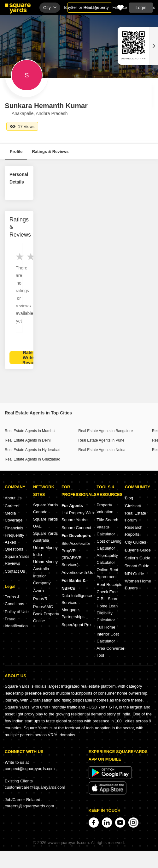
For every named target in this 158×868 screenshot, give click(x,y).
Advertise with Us (77, 573)
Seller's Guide (138, 558)
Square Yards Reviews (17, 560)
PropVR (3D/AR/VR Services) (72, 558)
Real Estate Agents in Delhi (28, 440)
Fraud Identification (16, 622)
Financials (14, 528)
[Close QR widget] (154, 46)
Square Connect (76, 528)
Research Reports (134, 531)
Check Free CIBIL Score (108, 595)
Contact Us (15, 571)
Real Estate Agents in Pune (101, 440)
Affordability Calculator (107, 559)
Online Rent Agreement (107, 573)
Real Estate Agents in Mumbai (30, 431)
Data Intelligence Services (77, 599)
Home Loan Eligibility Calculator (107, 613)
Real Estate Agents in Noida (102, 450)
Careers (12, 506)
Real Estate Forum (135, 517)
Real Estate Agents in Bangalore (105, 431)
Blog (129, 498)
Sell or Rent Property (90, 7)
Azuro (38, 591)
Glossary (133, 506)
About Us (13, 498)
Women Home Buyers (138, 585)
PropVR (40, 599)
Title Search (107, 520)
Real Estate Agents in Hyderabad (33, 450)
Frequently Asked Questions (14, 542)
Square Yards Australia (45, 537)
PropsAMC (43, 607)
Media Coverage (14, 517)
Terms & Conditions (14, 600)
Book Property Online (46, 617)
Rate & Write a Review (30, 358)
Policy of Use (17, 612)
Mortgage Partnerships (73, 613)
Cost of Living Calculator (109, 545)
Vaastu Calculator (106, 530)
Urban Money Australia (45, 565)
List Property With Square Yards (78, 516)
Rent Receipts (109, 585)
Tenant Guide (137, 566)
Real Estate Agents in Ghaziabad (32, 459)
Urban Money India (45, 551)
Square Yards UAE (45, 523)
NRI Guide (135, 574)
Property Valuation (105, 508)
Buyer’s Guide (138, 550)
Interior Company (42, 579)
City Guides (135, 542)
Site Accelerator (76, 543)
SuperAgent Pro (76, 625)
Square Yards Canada (45, 508)
